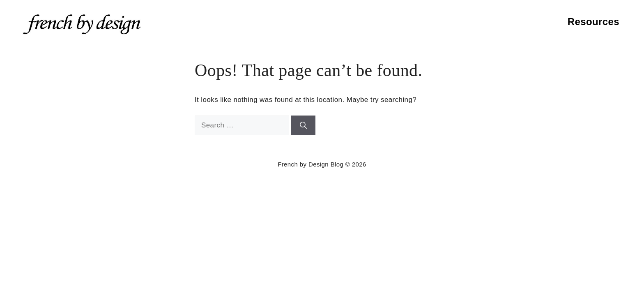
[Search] (303, 125)
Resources (593, 22)
